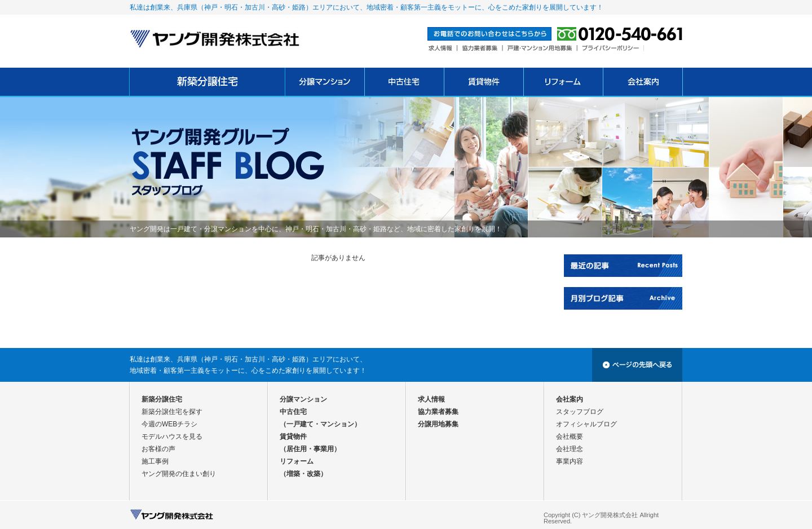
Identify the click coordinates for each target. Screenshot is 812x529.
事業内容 (570, 461)
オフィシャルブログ (586, 424)
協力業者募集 (438, 412)
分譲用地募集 (438, 424)
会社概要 (570, 437)
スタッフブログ (580, 412)
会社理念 (570, 449)
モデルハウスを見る (172, 437)
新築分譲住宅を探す (172, 412)
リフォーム (297, 461)
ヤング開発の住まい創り (179, 474)
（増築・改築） (303, 474)
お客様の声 (158, 449)
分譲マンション (303, 399)
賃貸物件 (293, 437)
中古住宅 (293, 412)
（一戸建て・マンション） (320, 424)
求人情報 (431, 399)
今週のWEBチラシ (169, 424)
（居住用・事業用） (310, 449)
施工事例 (155, 461)
